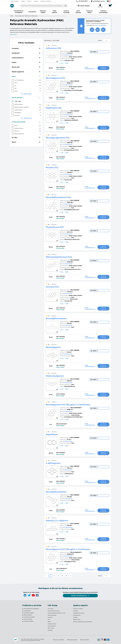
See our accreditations (101, 25)
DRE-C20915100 (75, 171)
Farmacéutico (27, 611)
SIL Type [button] (26, 137)
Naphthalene (52, 434)
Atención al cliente (78, 609)
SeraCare (50, 617)
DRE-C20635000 (75, 350)
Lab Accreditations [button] (26, 58)
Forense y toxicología (29, 617)
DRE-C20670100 (75, 290)
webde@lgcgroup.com (99, 1)
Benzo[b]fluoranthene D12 (58, 197)
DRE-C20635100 (75, 81)
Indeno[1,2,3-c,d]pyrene (57, 521)
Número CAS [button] (26, 67)
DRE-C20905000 (75, 438)
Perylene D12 (52, 167)
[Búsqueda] (65, 6)
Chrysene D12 (52, 287)
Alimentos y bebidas (29, 613)
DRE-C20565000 (75, 322)
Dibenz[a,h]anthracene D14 (59, 257)
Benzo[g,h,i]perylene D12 (58, 138)
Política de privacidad (72, 640)
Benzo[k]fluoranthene (56, 492)
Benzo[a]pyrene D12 (55, 78)
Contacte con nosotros (46, 1)
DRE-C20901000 (75, 466)
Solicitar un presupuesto (103, 68)
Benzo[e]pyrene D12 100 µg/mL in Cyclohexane (68, 549)
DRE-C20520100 (75, 51)
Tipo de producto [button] (26, 97)
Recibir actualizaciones (79, 596)
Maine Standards (52, 615)
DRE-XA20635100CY (76, 408)
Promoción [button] (26, 48)
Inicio (12, 16)
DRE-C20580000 (75, 495)
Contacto (76, 611)
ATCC (49, 619)
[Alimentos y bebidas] (23, 613)
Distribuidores (77, 615)
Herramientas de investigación (31, 609)
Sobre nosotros (15, 1)
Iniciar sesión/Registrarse (90, 68)
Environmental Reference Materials (26, 16)
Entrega (75, 617)
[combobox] (44, 6)
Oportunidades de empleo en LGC (57, 613)
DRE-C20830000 (75, 524)
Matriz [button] (26, 142)
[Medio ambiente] (23, 615)
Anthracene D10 (53, 48)
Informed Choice (52, 624)
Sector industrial (28, 619)
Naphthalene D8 (54, 108)
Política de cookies (85, 640)
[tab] (26, 48)
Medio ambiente (28, 615)
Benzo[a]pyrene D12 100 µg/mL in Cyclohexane (68, 405)
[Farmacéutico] (23, 611)
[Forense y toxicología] (23, 617)
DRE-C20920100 (75, 230)
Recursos (29, 1)
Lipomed (50, 630)
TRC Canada (51, 628)
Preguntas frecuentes (79, 613)
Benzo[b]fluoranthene (56, 318)
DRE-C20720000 (75, 379)
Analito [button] (26, 62)
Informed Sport (52, 626)
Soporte (36, 1)
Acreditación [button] (26, 53)
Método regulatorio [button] (26, 72)
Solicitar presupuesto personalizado (83, 622)
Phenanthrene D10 (55, 227)
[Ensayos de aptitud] (23, 621)
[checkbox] (13, 80)
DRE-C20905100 (75, 111)
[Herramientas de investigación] (23, 609)
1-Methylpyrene (53, 463)
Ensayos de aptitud (29, 621)
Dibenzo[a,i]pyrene (55, 376)
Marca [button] (26, 76)
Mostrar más (27, 94)
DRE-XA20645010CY (76, 552)
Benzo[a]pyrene (53, 347)
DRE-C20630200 (75, 141)
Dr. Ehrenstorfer (68, 55)
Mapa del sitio (77, 619)
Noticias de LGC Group (54, 611)
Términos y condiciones (59, 640)
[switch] (16, 101)
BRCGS (50, 622)
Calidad (23, 1)
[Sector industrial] (23, 619)
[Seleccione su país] (109, 1)
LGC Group (51, 609)
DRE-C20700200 (75, 260)
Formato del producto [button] (26, 122)
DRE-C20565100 (75, 200)
